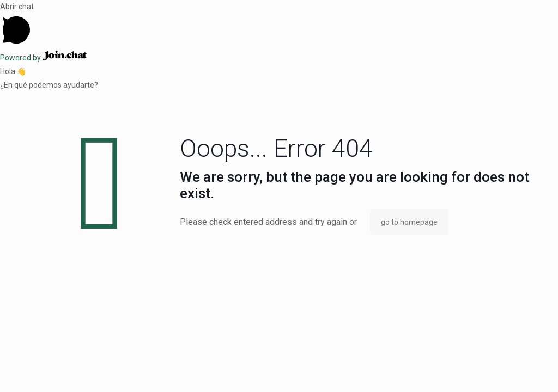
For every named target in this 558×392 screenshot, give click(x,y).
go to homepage (409, 222)
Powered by (43, 58)
